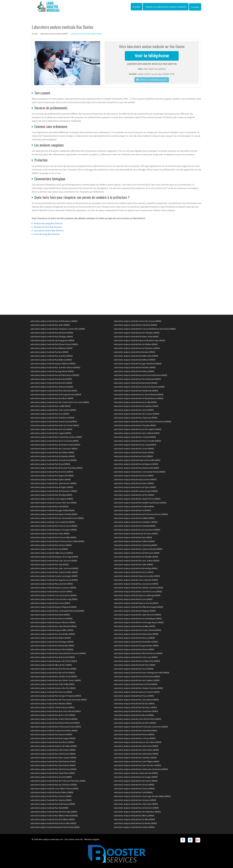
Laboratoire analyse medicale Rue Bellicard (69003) (135, 360)
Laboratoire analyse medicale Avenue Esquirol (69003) (136, 491)
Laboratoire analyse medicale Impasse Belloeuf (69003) (53, 364)
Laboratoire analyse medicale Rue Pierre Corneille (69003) (137, 441)
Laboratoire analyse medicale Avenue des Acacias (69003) (138, 321)
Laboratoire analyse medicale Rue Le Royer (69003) (135, 738)
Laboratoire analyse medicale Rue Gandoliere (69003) (136, 522)
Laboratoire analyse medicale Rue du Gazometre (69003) (137, 530)
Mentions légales (92, 839)
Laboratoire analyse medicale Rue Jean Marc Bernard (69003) (55, 367)
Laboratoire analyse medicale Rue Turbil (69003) (133, 792)
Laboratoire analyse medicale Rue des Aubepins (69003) (137, 333)
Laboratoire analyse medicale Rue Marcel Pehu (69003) (53, 673)
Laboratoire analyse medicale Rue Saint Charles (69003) (136, 750)
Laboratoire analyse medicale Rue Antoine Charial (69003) (54, 422)
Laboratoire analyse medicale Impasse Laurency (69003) (53, 588)
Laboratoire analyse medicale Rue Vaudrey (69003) (51, 800)
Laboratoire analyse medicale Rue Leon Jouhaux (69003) (137, 561)
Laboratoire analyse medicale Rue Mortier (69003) (134, 649)
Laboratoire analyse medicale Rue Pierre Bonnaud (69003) (137, 379)
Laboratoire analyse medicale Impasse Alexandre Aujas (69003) (139, 340)
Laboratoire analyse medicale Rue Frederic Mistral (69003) (137, 630)
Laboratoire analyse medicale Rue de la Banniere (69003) (137, 348)
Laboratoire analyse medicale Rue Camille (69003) (50, 406)
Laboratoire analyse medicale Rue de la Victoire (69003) (136, 808)
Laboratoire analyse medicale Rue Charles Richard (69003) (54, 719)
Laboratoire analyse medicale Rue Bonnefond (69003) (136, 383)
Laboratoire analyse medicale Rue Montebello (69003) (52, 646)
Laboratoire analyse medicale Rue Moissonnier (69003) (136, 634)
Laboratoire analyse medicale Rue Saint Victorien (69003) (53, 769)
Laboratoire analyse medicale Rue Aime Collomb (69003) (137, 433)
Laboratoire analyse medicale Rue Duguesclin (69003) (52, 476)
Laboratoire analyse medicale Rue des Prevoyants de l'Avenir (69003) (58, 700)
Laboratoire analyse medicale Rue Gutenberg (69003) (136, 545)
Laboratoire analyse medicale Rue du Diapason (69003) (136, 464)
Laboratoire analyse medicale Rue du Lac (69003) (134, 572)
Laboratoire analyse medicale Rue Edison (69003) (134, 483)
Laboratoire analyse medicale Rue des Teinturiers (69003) (54, 785)
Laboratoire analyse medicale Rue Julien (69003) (133, 564)
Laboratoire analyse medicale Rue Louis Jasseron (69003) (54, 561)
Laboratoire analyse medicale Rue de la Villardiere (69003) (137, 812)
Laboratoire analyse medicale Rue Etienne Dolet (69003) (136, 468)
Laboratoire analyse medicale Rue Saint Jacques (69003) (53, 758)
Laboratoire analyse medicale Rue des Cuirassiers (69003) (54, 449)
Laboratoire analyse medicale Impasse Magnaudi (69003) (53, 607)
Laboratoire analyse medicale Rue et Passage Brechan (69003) (56, 394)
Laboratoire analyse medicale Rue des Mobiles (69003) (53, 634)
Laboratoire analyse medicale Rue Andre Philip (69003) (52, 684)
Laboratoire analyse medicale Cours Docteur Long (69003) (54, 599)
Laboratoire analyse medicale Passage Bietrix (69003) (52, 371)
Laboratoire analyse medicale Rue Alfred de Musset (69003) (138, 653)
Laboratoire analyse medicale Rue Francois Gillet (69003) (53, 537)
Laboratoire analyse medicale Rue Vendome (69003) (135, 800)
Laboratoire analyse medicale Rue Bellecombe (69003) (136, 356)
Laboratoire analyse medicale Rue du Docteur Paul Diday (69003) (56, 468)
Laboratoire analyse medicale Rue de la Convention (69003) (54, 441)
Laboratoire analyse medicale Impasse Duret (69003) (135, 479)
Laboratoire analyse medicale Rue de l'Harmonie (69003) (137, 553)
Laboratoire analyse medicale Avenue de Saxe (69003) (136, 773)
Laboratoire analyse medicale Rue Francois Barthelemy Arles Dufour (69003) (145, 329)
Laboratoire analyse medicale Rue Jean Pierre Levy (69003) (138, 591)
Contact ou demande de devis (152, 80)
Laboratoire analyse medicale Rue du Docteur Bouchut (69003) (139, 387)
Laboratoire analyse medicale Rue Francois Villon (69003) (53, 823)
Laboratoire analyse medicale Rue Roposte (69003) (51, 734)
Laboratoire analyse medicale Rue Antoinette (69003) (135, 325)
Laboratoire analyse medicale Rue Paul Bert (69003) (135, 367)
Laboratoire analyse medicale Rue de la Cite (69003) (51, 429)
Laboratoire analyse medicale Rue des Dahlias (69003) (52, 452)
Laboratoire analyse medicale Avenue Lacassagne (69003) (54, 576)
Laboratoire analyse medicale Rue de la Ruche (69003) (52, 742)
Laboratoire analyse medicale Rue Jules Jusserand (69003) (54, 568)
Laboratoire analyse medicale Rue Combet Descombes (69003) (56, 437)
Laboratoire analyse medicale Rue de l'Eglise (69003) (52, 487)
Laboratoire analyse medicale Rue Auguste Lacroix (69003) (54, 580)
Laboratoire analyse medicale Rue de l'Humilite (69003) (136, 557)
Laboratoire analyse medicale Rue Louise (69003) (50, 603)
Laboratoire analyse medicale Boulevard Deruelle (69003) (137, 460)
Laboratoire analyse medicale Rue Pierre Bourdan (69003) (54, 391)
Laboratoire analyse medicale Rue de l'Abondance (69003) (54, 321)
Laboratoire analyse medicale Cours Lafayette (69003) (136, 580)
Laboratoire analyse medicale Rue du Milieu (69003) (135, 626)
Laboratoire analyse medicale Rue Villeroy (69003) (134, 816)
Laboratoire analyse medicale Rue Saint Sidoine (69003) (53, 765)
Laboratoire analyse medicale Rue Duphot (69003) (51, 479)
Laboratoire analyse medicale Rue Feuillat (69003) (134, 507)
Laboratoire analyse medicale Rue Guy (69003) (49, 549)
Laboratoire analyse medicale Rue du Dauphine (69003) (53, 456)
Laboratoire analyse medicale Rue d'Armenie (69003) (52, 333)
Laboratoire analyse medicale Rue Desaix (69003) (50, 464)
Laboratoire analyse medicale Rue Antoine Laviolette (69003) (138, 588)
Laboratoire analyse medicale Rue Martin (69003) (50, 615)
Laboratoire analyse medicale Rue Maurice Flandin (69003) (54, 514)
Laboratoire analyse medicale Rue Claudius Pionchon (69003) (138, 688)
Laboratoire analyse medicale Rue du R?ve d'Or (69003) (53, 715)
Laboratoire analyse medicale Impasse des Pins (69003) (53, 688)
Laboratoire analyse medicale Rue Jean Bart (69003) (51, 356)
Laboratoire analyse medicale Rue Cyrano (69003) (134, 449)
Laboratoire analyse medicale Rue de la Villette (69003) (53, 819)
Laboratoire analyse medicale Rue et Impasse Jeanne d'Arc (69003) (58, 329)
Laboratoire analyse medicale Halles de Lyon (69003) (52, 553)
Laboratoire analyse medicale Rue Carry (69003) (50, 414)
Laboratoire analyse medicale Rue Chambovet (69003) (52, 418)
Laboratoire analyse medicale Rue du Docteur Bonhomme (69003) (140, 375)
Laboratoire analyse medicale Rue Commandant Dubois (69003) (140, 472)
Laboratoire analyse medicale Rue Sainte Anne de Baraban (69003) (141, 769)
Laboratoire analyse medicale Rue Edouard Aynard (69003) (54, 344)
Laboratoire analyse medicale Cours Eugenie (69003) (52, 499)
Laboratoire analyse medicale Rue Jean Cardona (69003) (53, 410)
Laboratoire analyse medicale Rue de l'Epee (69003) (135, 487)
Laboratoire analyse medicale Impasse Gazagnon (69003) (54, 530)
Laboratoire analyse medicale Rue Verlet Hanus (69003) (53, 804)
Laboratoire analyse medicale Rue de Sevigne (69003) (136, 777)
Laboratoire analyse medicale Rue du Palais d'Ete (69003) (137, 661)
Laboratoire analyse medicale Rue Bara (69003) (49, 352)
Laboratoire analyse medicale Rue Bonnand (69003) (51, 379)
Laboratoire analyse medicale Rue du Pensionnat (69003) (137, 676)
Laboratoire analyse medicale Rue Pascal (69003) (134, 669)
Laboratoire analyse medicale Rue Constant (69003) (135, 437)
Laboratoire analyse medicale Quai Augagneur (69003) (52, 340)
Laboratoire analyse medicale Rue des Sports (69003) (136, 781)
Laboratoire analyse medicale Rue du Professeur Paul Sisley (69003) (58, 781)
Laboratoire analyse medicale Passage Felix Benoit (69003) (138, 364)
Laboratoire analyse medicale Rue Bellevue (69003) (51, 360)
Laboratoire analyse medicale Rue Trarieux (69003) (134, 789)
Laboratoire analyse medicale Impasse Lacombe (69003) (137, 576)
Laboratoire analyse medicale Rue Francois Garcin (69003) (54, 526)
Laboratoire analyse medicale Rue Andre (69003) (50, 325)
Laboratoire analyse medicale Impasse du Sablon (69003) (53, 746)
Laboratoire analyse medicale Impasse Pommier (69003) (137, 692)
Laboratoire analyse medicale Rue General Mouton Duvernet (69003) (58, 653)
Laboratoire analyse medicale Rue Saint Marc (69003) (135, 758)
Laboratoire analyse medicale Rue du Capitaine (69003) (136, 406)
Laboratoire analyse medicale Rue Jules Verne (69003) (136, 804)
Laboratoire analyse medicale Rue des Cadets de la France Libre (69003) (60, 402)
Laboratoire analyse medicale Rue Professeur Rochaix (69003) (56, 727)
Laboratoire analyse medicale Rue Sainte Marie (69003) (53, 773)
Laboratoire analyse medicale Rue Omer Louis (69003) (136, 657)
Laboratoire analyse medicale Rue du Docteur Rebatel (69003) (56, 711)
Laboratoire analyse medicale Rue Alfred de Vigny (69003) (54, 812)
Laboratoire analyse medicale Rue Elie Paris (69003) (135, 665)
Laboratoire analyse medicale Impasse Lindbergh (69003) (137, 595)
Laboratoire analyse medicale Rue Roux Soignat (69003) (53, 738)
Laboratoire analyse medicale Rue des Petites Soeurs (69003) (56, 680)
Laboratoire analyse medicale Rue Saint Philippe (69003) (137, 761)
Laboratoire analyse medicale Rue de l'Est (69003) (134, 495)
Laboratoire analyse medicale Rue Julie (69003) (49, 564)
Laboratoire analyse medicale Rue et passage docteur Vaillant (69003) (142, 796)
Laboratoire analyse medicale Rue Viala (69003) (49, 808)
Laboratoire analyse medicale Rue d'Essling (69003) (51, 495)
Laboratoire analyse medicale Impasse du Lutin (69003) (136, 603)
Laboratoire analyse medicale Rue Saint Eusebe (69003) (53, 754)
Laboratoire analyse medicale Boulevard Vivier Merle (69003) (55, 827)
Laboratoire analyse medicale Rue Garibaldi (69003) (135, 526)
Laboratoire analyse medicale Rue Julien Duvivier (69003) (53, 483)
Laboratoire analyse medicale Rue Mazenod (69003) (51, 619)
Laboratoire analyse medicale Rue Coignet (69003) (51, 433)
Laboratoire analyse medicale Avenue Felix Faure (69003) (53, 503)
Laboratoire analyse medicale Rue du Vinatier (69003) (135, 823)
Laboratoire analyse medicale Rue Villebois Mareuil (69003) (54, 816)
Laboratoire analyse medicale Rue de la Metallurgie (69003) (138, 619)
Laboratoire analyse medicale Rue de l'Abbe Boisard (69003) (55, 375)
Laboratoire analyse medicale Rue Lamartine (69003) (52, 584)
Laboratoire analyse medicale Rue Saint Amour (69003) (136, 746)
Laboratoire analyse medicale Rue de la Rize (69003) (135, 723)
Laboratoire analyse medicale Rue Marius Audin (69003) (136, 337)
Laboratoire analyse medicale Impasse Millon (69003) (52, 630)
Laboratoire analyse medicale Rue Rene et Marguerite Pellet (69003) (142, 673)
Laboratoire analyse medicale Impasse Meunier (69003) (53, 622)
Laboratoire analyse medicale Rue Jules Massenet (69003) (138, 615)
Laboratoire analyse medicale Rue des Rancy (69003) (135, 707)
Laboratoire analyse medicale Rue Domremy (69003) (52, 472)
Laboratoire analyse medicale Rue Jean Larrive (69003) (136, 584)
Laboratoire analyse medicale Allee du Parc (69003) (51, 665)
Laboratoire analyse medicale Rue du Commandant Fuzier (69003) (57, 518)
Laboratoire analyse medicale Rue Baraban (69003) (134, 352)
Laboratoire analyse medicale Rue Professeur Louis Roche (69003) (141, 727)
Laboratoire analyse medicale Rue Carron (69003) (134, 410)
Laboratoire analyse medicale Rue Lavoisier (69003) (51, 591)
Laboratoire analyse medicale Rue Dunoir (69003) (134, 476)
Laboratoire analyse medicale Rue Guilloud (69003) (134, 541)
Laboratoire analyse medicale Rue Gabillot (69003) (134, 518)
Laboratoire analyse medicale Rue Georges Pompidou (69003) (56, 696)
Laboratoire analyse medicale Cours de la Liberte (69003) (53, 595)
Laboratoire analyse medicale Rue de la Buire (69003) (52, 398)
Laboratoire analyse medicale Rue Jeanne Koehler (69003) (54, 572)
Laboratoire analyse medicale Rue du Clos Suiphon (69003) (138, 429)
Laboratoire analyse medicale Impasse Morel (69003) (52, 649)
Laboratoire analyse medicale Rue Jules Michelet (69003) (53, 626)
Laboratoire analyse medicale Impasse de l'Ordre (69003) (54, 661)
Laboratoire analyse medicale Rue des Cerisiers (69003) (136, 414)
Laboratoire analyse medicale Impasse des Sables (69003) (138, 742)
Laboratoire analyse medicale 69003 (54, 34)
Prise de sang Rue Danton (47, 234)
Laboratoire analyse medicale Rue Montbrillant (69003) (136, 642)
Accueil (137, 7)
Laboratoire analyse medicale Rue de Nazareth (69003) (53, 657)
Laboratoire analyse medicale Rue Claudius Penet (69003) (54, 676)
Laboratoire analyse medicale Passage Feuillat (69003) (52, 510)
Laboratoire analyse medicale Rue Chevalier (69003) (135, 425)
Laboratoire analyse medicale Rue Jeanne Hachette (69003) (138, 549)
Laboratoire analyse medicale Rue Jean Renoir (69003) (136, 711)
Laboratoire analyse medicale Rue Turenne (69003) (51, 796)
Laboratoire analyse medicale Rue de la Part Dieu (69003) (53, 669)
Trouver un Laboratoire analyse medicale (166, 7)
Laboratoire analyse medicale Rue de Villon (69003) (134, 819)
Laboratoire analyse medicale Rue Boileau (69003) (134, 371)
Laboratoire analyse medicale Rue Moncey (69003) (134, 638)
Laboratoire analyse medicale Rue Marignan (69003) (135, 611)
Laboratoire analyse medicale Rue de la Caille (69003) (135, 402)
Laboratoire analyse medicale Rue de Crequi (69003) (135, 445)
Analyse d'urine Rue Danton (48, 227)
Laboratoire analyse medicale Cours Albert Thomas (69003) (54, 789)
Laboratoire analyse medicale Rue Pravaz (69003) (134, 696)
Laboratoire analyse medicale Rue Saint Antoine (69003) (53, 750)
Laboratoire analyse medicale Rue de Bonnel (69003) (52, 387)
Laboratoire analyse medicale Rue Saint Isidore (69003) (136, 754)
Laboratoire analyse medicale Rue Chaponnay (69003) (136, 418)
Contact (195, 7)
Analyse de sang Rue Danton (48, 223)
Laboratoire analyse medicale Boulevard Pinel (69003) (136, 684)
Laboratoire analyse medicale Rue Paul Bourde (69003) (136, 391)
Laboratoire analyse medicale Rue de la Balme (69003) (136, 344)
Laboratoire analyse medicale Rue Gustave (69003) (51, 545)
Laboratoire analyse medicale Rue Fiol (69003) (132, 510)
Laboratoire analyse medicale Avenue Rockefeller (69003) (54, 731)
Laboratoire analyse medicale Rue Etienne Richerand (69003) (55, 723)
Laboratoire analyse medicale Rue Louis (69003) (133, 599)
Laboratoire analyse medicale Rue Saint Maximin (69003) (53, 761)
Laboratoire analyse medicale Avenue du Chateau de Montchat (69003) (143, 422)
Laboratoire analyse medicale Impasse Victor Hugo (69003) (54, 557)
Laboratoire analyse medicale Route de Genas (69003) (136, 534)
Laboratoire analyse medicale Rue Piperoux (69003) (51, 692)
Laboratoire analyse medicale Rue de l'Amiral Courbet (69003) (55, 445)
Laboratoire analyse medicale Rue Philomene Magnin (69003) (138, 607)
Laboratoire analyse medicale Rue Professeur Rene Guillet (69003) (57, 541)
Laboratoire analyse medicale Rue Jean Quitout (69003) (136, 700)
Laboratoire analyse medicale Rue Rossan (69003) (134, 734)
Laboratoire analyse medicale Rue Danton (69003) (134, 452)
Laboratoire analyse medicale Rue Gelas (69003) (50, 534)
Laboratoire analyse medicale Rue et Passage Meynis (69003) (139, 622)
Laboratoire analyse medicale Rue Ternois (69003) (134, 785)
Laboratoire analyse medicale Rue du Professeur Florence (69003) (141, 514)
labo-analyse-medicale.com (51, 839)
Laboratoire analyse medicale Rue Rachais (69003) (134, 704)
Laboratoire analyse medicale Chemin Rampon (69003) (52, 707)
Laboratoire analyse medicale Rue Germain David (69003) (53, 460)
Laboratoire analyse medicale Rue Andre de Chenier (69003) (55, 425)
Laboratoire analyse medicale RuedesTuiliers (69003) (52, 792)
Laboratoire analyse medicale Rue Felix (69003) (49, 507)
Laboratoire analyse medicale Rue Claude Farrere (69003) (137, 499)
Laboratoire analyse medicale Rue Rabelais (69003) (51, 704)
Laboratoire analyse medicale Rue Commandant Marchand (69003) (57, 611)
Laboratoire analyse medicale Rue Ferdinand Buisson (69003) (139, 398)
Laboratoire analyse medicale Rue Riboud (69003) (134, 715)
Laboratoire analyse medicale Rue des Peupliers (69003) (137, 680)
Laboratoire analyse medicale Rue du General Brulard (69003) (139, 394)
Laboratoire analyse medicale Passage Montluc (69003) (136, 646)
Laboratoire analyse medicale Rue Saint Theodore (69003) (137, 765)
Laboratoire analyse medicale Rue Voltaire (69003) (134, 827)
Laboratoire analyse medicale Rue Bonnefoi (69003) (51, 383)
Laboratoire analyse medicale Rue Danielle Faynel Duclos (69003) (140, 503)
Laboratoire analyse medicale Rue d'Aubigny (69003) (51, 337)
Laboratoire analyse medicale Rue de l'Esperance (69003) (54, 491)
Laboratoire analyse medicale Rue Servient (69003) (51, 777)
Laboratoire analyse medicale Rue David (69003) (133, 456)
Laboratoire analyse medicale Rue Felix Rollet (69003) (135, 731)
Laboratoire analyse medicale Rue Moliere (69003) (51, 638)
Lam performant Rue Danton (49, 230)
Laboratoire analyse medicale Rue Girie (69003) (133, 537)
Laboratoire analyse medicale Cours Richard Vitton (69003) (138, 719)
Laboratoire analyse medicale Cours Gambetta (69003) (53, 522)
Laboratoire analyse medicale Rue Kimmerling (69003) (136, 568)
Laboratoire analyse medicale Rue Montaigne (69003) (52, 642)
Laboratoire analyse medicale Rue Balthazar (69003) (51, 348)
